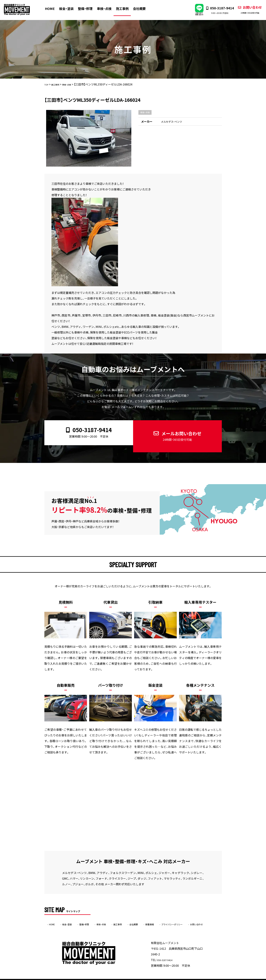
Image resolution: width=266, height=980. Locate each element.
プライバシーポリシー (202, 913)
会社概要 (141, 8)
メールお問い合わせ (174, 431)
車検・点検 (106, 8)
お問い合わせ (246, 10)
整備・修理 (88, 8)
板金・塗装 (69, 8)
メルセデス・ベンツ (173, 122)
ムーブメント (126, 978)
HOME (52, 8)
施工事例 (124, 8)
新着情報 (174, 913)
